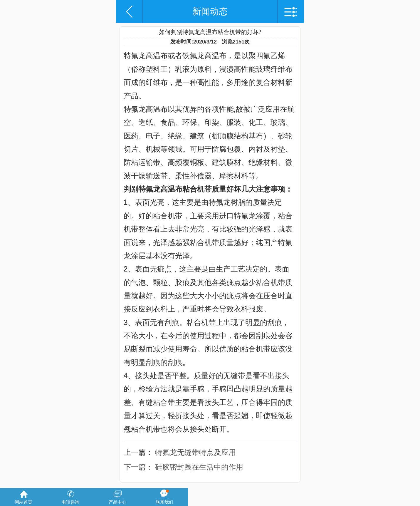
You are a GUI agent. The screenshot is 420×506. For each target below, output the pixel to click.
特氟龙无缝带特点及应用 (195, 452)
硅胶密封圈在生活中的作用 (199, 467)
